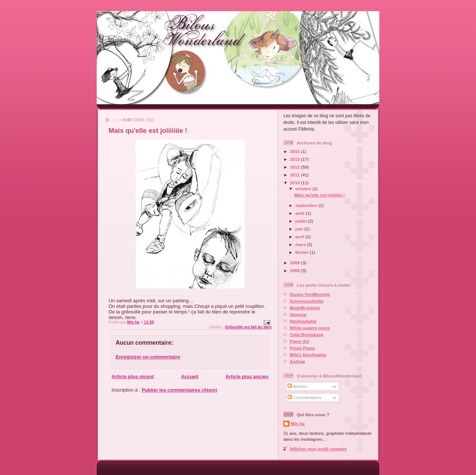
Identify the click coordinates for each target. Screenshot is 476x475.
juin (300, 229)
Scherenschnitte (307, 301)
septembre (307, 205)
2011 (295, 175)
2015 (295, 151)
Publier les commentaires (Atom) (179, 390)
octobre (304, 189)
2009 (295, 263)
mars (301, 244)
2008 (295, 270)
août (300, 213)
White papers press (310, 328)
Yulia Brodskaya (306, 334)
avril (300, 237)
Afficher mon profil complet (318, 449)
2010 (295, 183)
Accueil (190, 377)
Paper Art (299, 341)
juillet (302, 221)
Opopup (298, 314)
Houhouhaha (303, 321)
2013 (295, 159)
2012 (295, 167)
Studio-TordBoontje (310, 294)
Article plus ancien (247, 377)
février (303, 252)
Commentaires (304, 397)
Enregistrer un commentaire (148, 357)
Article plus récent (133, 377)
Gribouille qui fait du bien (248, 327)
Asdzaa (297, 361)
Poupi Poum (302, 348)
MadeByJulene (305, 308)
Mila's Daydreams (308, 355)
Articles (297, 386)
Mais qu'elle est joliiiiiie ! (319, 195)
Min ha (298, 423)
